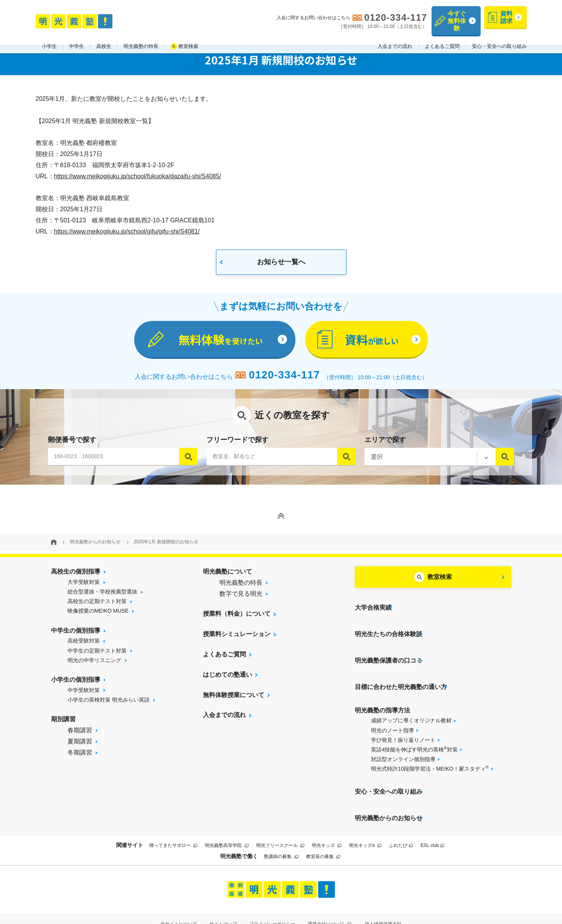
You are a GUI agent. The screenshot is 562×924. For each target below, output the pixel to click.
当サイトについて (179, 891)
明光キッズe (365, 812)
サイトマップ (223, 891)
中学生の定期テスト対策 (97, 654)
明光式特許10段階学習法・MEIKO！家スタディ (430, 747)
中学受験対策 (84, 694)
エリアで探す (385, 443)
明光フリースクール (280, 812)
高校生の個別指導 (76, 575)
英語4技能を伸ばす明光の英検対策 (414, 728)
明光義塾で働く (239, 823)
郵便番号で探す (72, 443)
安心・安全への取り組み (499, 38)
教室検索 (188, 38)
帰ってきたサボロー (173, 812)
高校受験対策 (84, 644)
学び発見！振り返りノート (403, 719)
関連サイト (130, 812)
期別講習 (63, 723)
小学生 (49, 38)
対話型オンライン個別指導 (403, 738)
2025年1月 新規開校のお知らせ (166, 546)
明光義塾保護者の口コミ (389, 649)
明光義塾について (227, 575)
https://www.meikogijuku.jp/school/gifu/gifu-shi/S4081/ (127, 231)
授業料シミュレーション (237, 638)
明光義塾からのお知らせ (95, 546)
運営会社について (329, 891)
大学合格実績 (373, 608)
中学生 (77, 38)
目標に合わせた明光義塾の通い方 (401, 669)
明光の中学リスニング (94, 664)
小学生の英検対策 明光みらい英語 (109, 703)
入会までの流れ (395, 38)
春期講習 (80, 734)
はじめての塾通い (227, 678)
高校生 (104, 38)
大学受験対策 (84, 585)
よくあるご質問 (442, 38)
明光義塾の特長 (141, 38)
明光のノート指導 (392, 709)
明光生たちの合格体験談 (389, 628)
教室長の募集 (323, 823)
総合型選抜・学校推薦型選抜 (102, 595)
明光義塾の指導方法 (382, 689)
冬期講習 (80, 756)
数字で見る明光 (241, 597)
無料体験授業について (234, 698)
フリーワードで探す (237, 443)
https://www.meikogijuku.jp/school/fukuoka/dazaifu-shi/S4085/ (138, 176)
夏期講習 (80, 745)
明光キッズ (327, 812)
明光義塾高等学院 (227, 812)
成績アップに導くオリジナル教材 (411, 699)
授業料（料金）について (237, 617)
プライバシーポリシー (272, 891)
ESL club (432, 812)
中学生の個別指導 (76, 634)
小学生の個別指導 (76, 683)
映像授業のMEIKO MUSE (98, 615)
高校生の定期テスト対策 (97, 605)
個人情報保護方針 (383, 891)
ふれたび (401, 812)
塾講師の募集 (281, 823)
